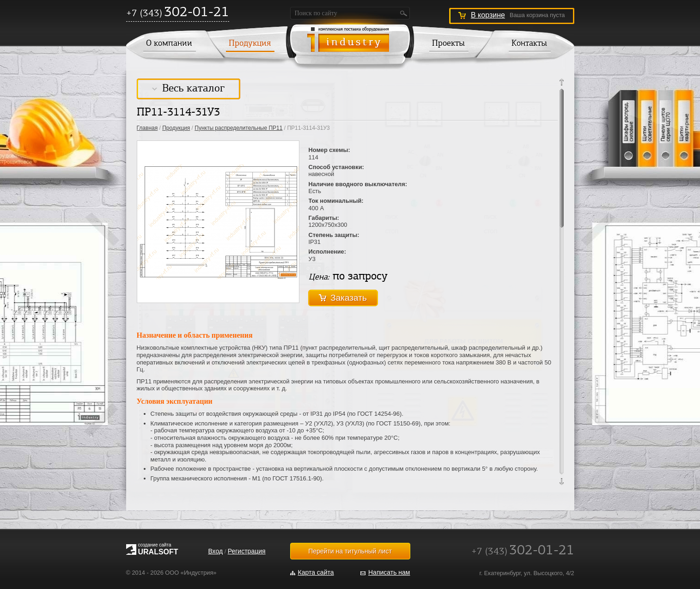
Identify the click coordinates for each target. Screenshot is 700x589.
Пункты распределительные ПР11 (238, 128)
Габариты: (324, 218)
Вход (215, 551)
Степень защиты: (334, 235)
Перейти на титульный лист (350, 551)
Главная (147, 128)
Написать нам (389, 572)
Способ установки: (336, 167)
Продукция (250, 44)
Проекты (448, 44)
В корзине (488, 15)
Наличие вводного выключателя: (358, 184)
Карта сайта (316, 572)
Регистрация (247, 551)
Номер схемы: (329, 150)
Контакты (529, 44)
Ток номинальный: (336, 201)
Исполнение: (328, 252)
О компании (169, 44)
